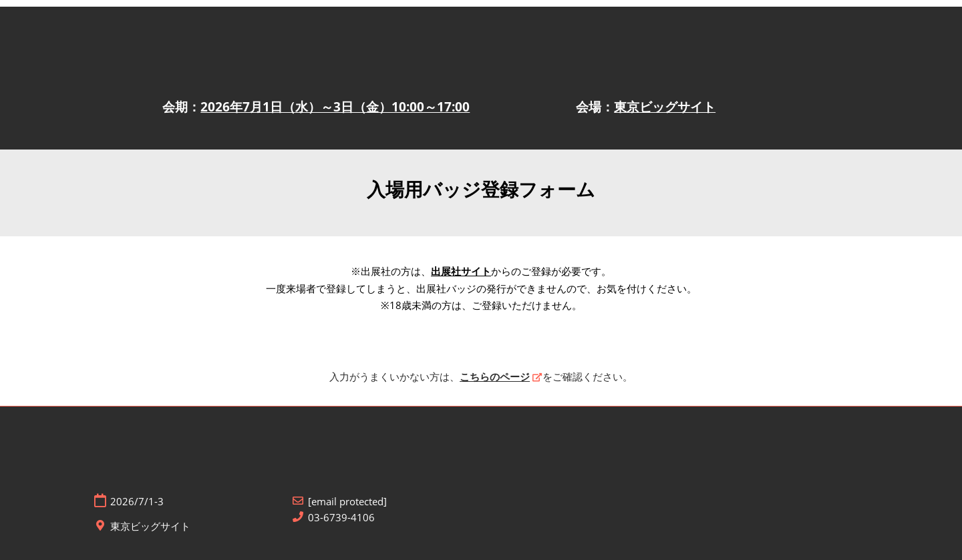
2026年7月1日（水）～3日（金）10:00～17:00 (335, 107)
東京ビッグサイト (665, 107)
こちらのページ (495, 376)
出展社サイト (461, 271)
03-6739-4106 (341, 518)
